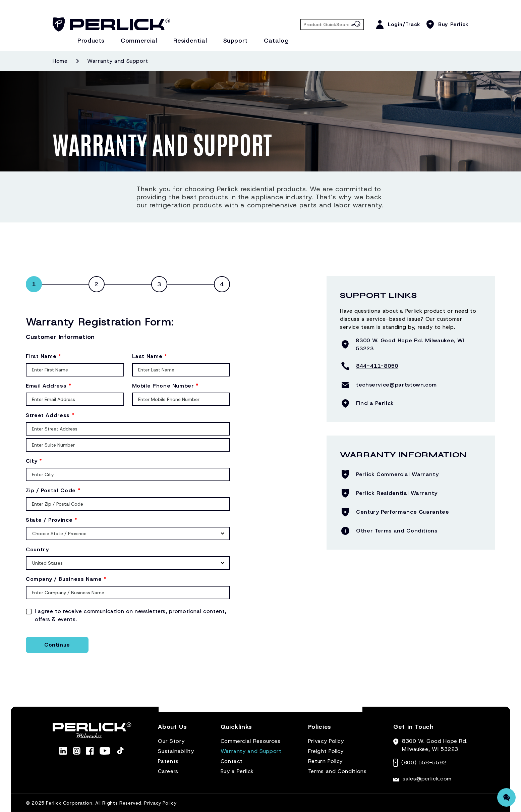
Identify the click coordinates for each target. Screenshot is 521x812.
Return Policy (325, 761)
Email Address (49, 386)
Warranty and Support (251, 751)
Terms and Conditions (337, 771)
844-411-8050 (377, 366)
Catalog (276, 41)
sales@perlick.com (427, 779)
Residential (190, 41)
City (34, 461)
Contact (232, 761)
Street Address (50, 415)
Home (60, 61)
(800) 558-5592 (424, 763)
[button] (172, 730)
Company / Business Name (66, 579)
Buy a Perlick (237, 771)
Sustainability (176, 751)
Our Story (171, 741)
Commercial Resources (251, 741)
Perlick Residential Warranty (397, 493)
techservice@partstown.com (396, 385)
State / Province (52, 520)
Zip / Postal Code (53, 490)
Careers (168, 771)
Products (91, 41)
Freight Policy (326, 751)
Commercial (139, 41)
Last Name (150, 356)
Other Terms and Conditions (397, 531)
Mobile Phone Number (165, 386)
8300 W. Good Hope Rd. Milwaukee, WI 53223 (410, 344)
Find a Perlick (375, 403)
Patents (168, 761)
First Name (44, 356)
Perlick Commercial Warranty (397, 474)
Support (236, 41)
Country (37, 549)
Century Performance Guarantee (403, 512)
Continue (57, 645)
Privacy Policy (326, 741)
